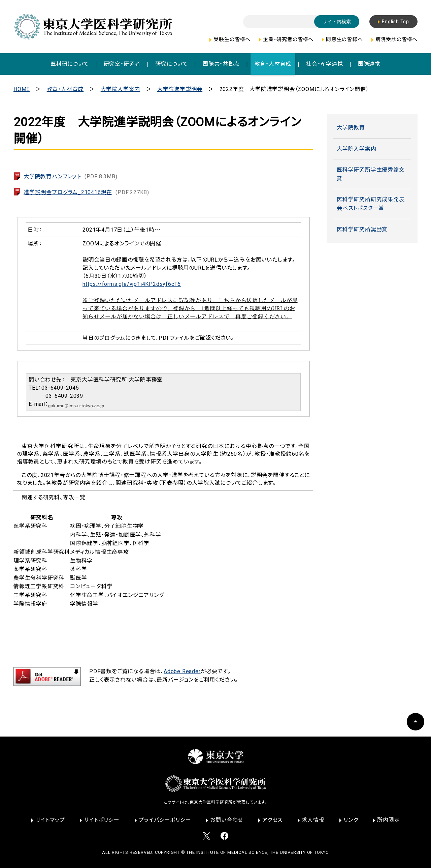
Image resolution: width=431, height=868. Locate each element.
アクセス (272, 820)
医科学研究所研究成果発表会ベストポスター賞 (371, 204)
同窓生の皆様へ (344, 39)
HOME (22, 89)
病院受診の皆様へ (396, 39)
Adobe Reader (182, 671)
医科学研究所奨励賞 (362, 229)
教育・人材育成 (65, 89)
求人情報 (313, 820)
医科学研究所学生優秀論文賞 (371, 174)
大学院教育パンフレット (71, 176)
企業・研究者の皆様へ (288, 39)
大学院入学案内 (121, 89)
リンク (351, 820)
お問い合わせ (227, 820)
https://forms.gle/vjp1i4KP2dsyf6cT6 (132, 284)
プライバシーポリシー (165, 820)
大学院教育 (351, 128)
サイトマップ (50, 820)
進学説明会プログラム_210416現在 (86, 192)
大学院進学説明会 (180, 89)
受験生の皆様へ (232, 39)
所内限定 (388, 820)
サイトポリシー (102, 820)
